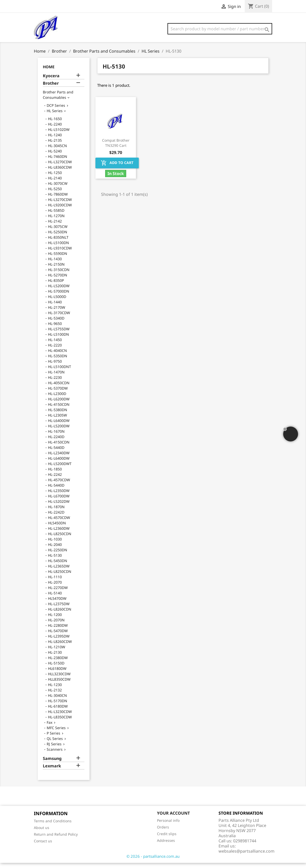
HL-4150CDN (59, 409)
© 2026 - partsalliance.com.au (153, 861)
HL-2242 (55, 480)
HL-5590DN (58, 259)
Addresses (166, 846)
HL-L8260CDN (60, 614)
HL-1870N (56, 512)
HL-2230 (55, 383)
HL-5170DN (58, 706)
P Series (53, 738)
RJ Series (54, 749)
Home (49, 72)
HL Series (55, 116)
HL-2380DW (58, 663)
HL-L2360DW (59, 533)
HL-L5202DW (59, 507)
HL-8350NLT (58, 242)
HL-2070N (56, 625)
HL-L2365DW (59, 571)
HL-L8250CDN (60, 539)
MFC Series (56, 733)
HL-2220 (55, 350)
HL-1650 (55, 124)
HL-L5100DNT (60, 372)
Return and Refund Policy (56, 839)
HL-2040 (55, 550)
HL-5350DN (58, 361)
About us (42, 833)
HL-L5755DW (59, 334)
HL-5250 (55, 194)
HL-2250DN (58, 555)
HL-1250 (55, 178)
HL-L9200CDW (60, 210)
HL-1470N (56, 377)
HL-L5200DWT (60, 469)
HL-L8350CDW (60, 722)
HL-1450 (55, 345)
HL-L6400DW (59, 426)
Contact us (43, 846)
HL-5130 (55, 560)
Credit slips (167, 839)
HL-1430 (55, 264)
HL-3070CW (58, 189)
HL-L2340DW (59, 458)
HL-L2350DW (59, 496)
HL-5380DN (58, 415)
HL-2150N (56, 269)
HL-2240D (56, 442)
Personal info (168, 826)
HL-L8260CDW (60, 647)
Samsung (52, 764)
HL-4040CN (57, 356)
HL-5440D (56, 453)
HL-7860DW (58, 199)
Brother (51, 88)
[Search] (220, 29)
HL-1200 (55, 620)
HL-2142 (55, 226)
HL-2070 (55, 587)
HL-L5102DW (59, 135)
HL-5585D (56, 215)
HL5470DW (57, 604)
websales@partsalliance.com (246, 856)
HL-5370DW (58, 393)
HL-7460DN (58, 162)
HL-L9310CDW (60, 253)
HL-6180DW (58, 711)
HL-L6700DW (59, 501)
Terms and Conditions (53, 826)
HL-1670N (56, 436)
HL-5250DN (58, 237)
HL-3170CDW (59, 318)
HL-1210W (57, 652)
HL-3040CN (57, 701)
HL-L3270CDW (60, 167)
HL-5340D (56, 323)
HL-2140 (55, 183)
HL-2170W (57, 312)
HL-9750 (55, 366)
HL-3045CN (57, 151)
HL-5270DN (58, 280)
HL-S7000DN (59, 296)
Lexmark (52, 771)
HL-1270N (56, 221)
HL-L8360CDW (60, 172)
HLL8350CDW (59, 684)
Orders (163, 832)
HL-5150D (56, 668)
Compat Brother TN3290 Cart (116, 148)
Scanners (55, 754)
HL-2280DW (58, 630)
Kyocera (51, 81)
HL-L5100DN (58, 248)
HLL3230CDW (59, 679)
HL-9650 (55, 329)
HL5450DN (57, 528)
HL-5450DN (58, 566)
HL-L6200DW (59, 404)
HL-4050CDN (59, 388)
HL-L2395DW (59, 641)
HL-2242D (56, 517)
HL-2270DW (58, 593)
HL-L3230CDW (60, 717)
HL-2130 (55, 657)
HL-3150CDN (59, 275)
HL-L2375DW (59, 609)
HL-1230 (55, 690)
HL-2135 (55, 145)
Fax (50, 727)
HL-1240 (55, 140)
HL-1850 (55, 474)
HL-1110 (55, 582)
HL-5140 (55, 598)
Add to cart (117, 168)
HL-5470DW (58, 636)
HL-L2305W (57, 420)
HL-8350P (56, 286)
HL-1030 (55, 544)
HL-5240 (55, 156)
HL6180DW (57, 674)
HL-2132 (55, 695)
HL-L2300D (57, 399)
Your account (173, 818)
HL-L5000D (57, 302)
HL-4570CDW (59, 485)
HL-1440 (55, 307)
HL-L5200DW (59, 291)
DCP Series (56, 110)
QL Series (55, 744)
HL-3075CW (58, 232)
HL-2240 (55, 129)
